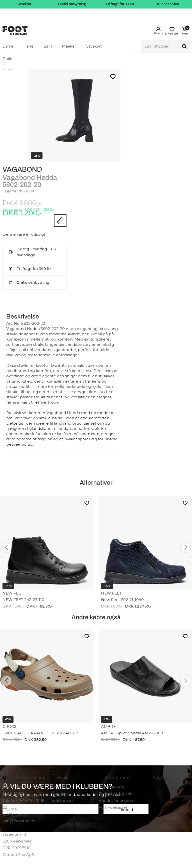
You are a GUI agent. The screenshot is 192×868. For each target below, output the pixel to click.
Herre (28, 46)
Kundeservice (168, 4)
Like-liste (113, 77)
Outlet (8, 59)
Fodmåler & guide (115, 794)
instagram (156, 787)
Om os (57, 787)
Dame (8, 46)
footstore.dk (62, 801)
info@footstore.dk (19, 821)
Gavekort (24, 4)
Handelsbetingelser (117, 801)
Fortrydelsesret (113, 807)
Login (158, 29)
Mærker (69, 46)
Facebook (149, 787)
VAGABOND (22, 169)
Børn (48, 46)
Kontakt (58, 794)
